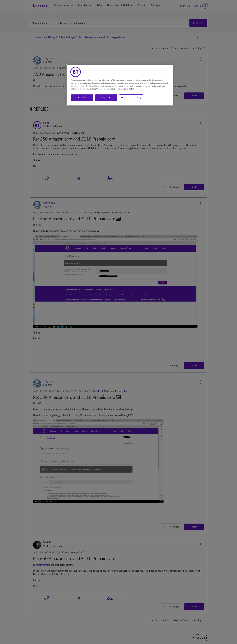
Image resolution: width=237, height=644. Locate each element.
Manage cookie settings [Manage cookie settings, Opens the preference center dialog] (131, 98)
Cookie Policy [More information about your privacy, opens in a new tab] (128, 89)
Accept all (82, 98)
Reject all (106, 98)
